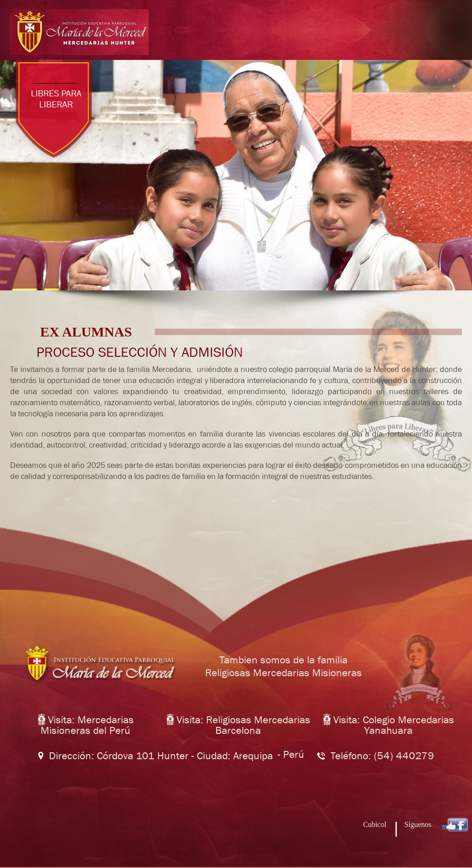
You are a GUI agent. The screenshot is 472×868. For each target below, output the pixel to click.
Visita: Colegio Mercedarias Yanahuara (389, 725)
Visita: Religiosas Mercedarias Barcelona (238, 725)
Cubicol (376, 824)
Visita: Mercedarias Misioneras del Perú (86, 725)
